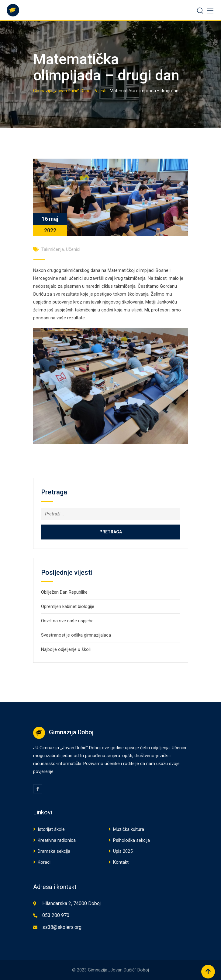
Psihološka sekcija (131, 840)
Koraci (44, 862)
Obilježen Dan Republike (64, 592)
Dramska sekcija (54, 851)
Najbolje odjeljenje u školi (66, 649)
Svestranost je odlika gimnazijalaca (76, 635)
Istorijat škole (51, 829)
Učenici (73, 249)
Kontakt (121, 862)
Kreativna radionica (57, 840)
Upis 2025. (123, 851)
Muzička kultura (129, 829)
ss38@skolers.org (62, 927)
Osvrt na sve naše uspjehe (67, 621)
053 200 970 (56, 915)
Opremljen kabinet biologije (68, 606)
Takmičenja (53, 249)
